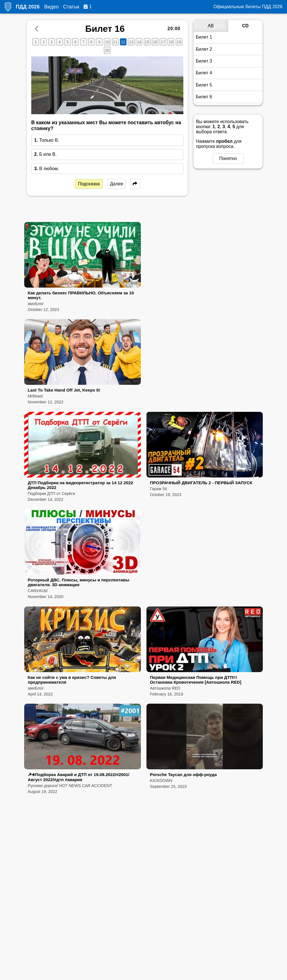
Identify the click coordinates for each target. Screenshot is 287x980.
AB (211, 26)
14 (139, 42)
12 (123, 42)
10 (107, 42)
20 (107, 50)
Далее (116, 184)
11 (115, 42)
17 (163, 42)
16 (155, 42)
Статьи (71, 7)
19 (179, 42)
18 (171, 42)
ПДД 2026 (28, 7)
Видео (51, 7)
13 (131, 42)
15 (147, 42)
